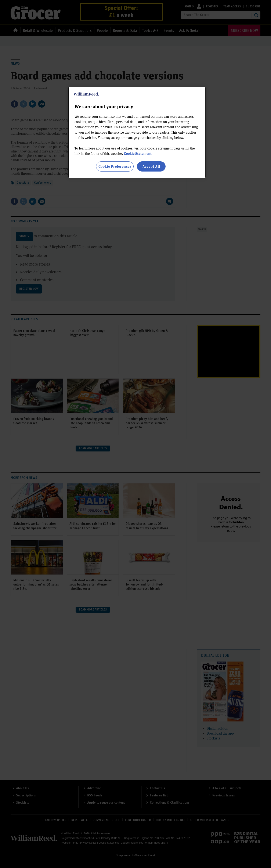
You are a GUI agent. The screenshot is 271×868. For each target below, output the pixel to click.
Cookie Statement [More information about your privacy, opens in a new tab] (138, 153)
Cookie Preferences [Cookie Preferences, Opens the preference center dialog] (115, 166)
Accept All (151, 166)
